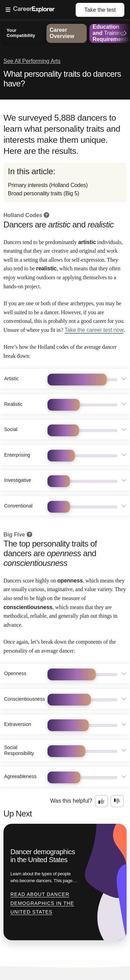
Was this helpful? (71, 801)
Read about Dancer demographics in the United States (42, 903)
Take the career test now (94, 330)
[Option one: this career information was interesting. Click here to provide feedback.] (102, 801)
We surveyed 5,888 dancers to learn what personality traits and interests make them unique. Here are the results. (62, 134)
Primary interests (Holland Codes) (48, 185)
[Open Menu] (41, 10)
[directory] (65, 182)
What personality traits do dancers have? (62, 79)
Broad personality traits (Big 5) (44, 193)
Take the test (100, 10)
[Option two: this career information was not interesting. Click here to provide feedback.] (117, 801)
